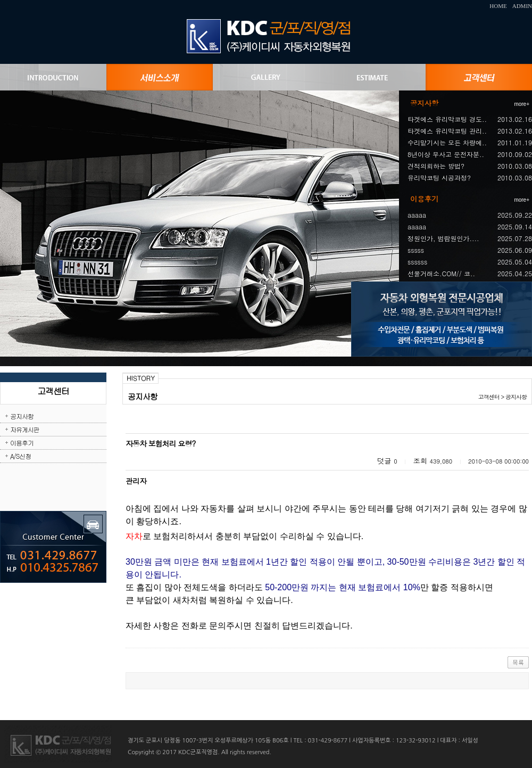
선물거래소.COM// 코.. (441, 273)
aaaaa (417, 215)
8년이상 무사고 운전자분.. (446, 154)
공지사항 (22, 416)
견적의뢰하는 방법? (436, 166)
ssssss (417, 262)
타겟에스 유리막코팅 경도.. (447, 119)
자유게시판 (25, 429)
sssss (416, 250)
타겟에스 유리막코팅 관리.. (447, 131)
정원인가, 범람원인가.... (443, 238)
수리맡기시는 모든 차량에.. (447, 142)
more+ (522, 104)
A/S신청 (20, 456)
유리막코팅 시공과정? (439, 177)
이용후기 (22, 443)
